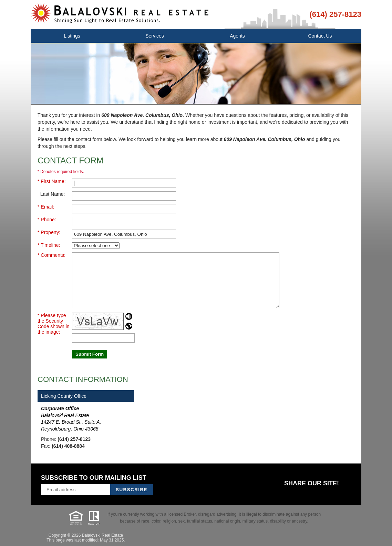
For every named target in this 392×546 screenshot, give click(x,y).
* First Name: (52, 181)
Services (155, 36)
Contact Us (320, 36)
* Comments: (51, 255)
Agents (237, 36)
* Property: (49, 232)
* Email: (46, 207)
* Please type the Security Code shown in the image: (54, 324)
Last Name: (51, 194)
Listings (72, 36)
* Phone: (47, 220)
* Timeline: (49, 245)
